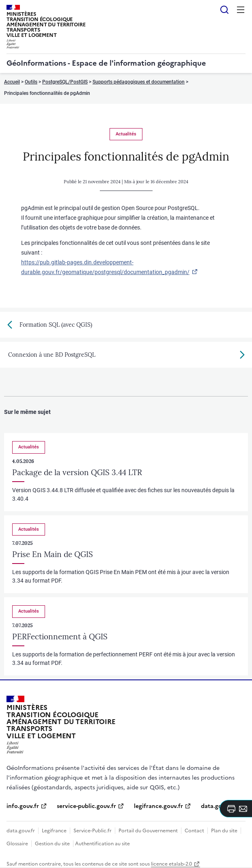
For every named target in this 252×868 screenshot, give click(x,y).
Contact (194, 831)
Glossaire (17, 844)
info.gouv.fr (23, 806)
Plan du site (224, 831)
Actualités (126, 134)
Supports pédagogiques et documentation (139, 82)
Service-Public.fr (93, 831)
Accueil (12, 82)
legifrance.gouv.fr (158, 806)
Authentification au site (102, 844)
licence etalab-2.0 (171, 864)
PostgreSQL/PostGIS (65, 82)
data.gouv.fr (21, 831)
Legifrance (54, 831)
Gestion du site (52, 844)
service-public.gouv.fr (86, 806)
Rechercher (224, 10)
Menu (241, 10)
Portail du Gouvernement (148, 831)
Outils (31, 82)
